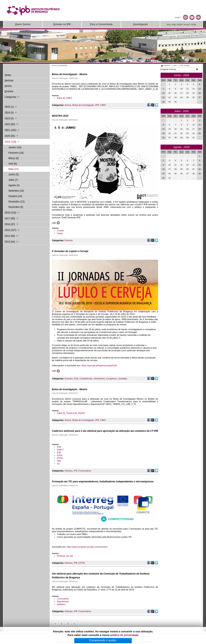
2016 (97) (12, 224)
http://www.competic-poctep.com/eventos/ (87, 547)
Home (54, 65)
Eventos (69, 240)
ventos (9, 91)
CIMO (103, 105)
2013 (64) (12, 242)
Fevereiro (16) (16, 153)
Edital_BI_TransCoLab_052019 (71, 413)
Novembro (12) (16, 202)
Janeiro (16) (15, 147)
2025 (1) (11, 107)
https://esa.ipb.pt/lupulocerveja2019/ (99, 365)
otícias (9, 81)
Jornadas (123, 379)
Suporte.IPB (146, 642)
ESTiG (82, 563)
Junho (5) (14, 175)
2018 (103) (12, 213)
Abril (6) (13, 164)
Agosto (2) (14, 185)
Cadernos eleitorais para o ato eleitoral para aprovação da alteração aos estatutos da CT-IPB (105, 431)
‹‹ (55, 624)
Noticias (69, 471)
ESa (194, 24)
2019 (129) (12, 142)
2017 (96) (12, 218)
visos (8, 86)
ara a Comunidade (101, 24)
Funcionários (85, 471)
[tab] (165, 66)
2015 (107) (12, 230)
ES (169, 24)
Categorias (12, 97)
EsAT (187, 24)
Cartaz (60, 233)
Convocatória (63, 599)
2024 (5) (11, 113)
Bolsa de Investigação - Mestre (70, 74)
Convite (60, 231)
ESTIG (60, 458)
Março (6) (14, 158)
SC (58, 464)
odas (8, 75)
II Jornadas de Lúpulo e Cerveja (70, 251)
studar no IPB (62, 24)
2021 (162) (12, 130)
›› (74, 624)
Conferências (86, 379)
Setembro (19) (16, 191)
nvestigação (141, 24)
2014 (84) (12, 236)
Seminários (99, 379)
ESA (76, 379)
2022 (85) (12, 124)
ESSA (60, 455)
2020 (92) (12, 136)
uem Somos (23, 24)
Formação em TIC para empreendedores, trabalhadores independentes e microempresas (103, 482)
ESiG (180, 24)
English (178, 17)
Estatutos (61, 604)
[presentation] (165, 66)
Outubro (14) (15, 196)
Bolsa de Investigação (83, 105)
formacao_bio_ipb (65, 556)
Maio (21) (14, 169)
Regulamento (63, 602)
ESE (59, 453)
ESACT (60, 450)
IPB (97, 105)
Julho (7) (13, 180)
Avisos (68, 105)
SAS (59, 461)
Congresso (111, 379)
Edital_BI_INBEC (65, 98)
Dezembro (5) (16, 207)
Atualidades (63, 65)
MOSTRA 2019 (60, 116)
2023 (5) (11, 118)
